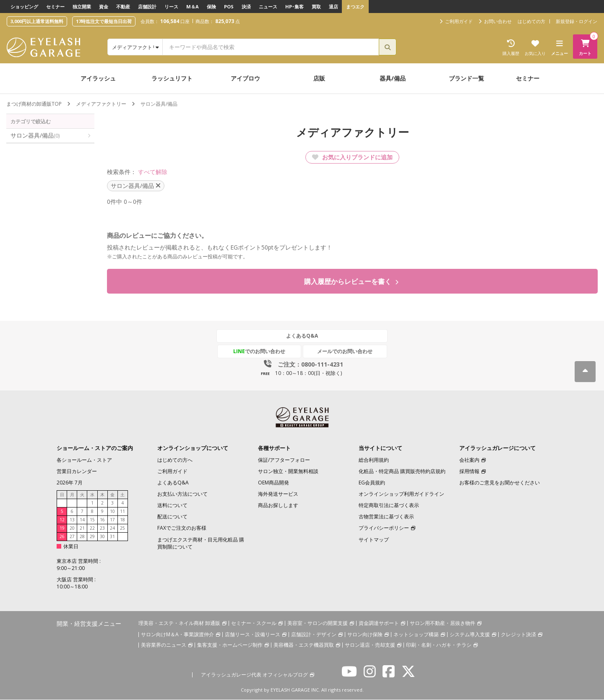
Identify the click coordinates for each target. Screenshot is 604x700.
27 (72, 537)
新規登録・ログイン (577, 21)
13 (72, 520)
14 (82, 520)
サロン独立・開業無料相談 (288, 472)
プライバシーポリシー (384, 528)
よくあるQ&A (302, 336)
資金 (104, 7)
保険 (211, 7)
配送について (172, 517)
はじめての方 (531, 21)
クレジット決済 (518, 635)
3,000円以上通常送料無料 (37, 21)
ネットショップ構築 (416, 635)
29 (92, 537)
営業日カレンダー (77, 472)
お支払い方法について (182, 494)
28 (82, 537)
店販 (319, 78)
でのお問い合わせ (263, 352)
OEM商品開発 (273, 483)
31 (112, 537)
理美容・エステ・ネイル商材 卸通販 (179, 623)
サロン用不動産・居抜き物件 (443, 623)
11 (122, 512)
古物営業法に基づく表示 (386, 517)
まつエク (355, 7)
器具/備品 (393, 78)
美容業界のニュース (164, 645)
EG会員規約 (372, 483)
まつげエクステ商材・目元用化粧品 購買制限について (201, 544)
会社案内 (469, 460)
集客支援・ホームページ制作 (230, 645)
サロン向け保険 (365, 635)
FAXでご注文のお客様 (182, 528)
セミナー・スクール (254, 623)
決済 (246, 7)
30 (102, 537)
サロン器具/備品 (35, 135)
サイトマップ (374, 540)
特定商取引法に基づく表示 (389, 506)
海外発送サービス (278, 494)
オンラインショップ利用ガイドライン (401, 494)
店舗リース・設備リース (253, 635)
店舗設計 (147, 7)
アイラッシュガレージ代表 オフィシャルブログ (254, 675)
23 (102, 528)
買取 (316, 7)
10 (112, 512)
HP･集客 (294, 7)
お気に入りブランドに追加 (352, 157)
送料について (172, 506)
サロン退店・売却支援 (370, 645)
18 (122, 520)
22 (92, 528)
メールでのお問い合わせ (341, 352)
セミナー (55, 7)
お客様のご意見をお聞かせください (500, 483)
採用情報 (469, 472)
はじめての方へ (175, 460)
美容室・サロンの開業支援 (318, 623)
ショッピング (24, 7)
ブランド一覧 (466, 78)
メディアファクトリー (101, 104)
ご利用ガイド (172, 472)
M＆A (193, 7)
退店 (333, 7)
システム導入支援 (470, 635)
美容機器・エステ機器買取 (304, 645)
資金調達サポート (379, 623)
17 (112, 520)
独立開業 (82, 7)
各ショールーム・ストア (84, 460)
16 (102, 520)
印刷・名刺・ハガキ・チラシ (439, 645)
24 (112, 528)
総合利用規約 (374, 460)
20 (72, 528)
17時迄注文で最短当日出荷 (104, 21)
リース (171, 7)
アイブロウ (245, 78)
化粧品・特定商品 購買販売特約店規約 (402, 472)
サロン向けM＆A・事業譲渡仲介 (177, 635)
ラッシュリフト (172, 78)
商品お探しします (278, 506)
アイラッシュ (98, 78)
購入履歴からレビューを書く (351, 281)
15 (92, 520)
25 (122, 528)
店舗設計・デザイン (314, 635)
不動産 (123, 7)
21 (82, 528)
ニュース (268, 7)
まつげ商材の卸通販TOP (34, 104)
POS (229, 7)
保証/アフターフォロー (284, 460)
